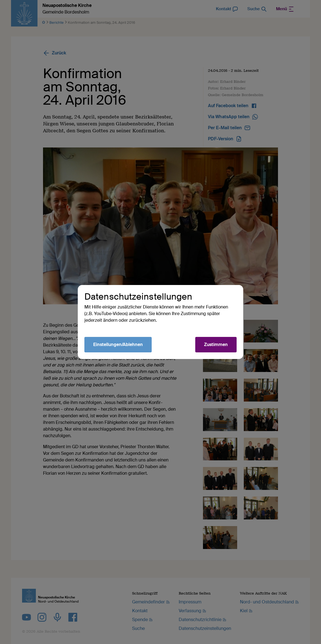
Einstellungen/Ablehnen (118, 345)
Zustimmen (216, 345)
